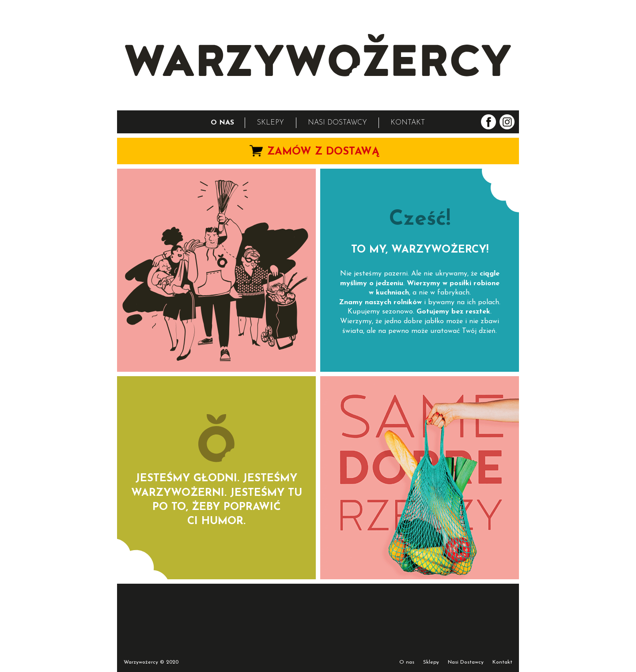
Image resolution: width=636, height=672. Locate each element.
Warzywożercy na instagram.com (507, 122)
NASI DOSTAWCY (337, 123)
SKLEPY (271, 123)
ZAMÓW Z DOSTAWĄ (323, 152)
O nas (407, 662)
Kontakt (502, 662)
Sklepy (431, 662)
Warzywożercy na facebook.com (488, 122)
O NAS (222, 123)
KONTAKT (408, 123)
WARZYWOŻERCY (318, 55)
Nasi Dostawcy (466, 662)
